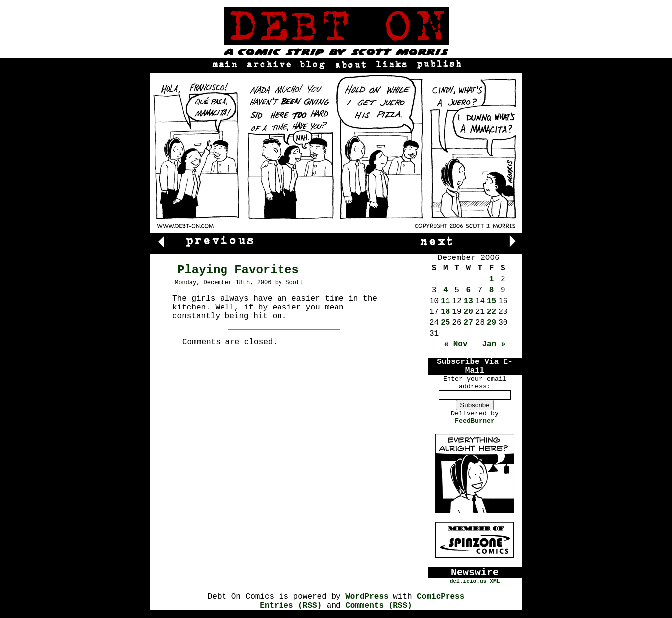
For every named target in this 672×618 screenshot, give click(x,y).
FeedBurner (475, 421)
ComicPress (441, 597)
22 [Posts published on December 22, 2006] (491, 312)
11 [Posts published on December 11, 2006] (445, 301)
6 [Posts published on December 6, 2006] (468, 290)
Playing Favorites (238, 270)
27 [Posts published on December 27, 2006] (469, 323)
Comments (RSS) (379, 606)
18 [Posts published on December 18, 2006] (445, 312)
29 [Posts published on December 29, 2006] (491, 323)
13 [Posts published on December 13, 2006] (469, 301)
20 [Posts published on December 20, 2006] (469, 312)
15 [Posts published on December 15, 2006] (491, 301)
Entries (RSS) (291, 606)
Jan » (494, 344)
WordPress (367, 597)
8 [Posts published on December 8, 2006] (492, 290)
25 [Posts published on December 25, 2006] (445, 323)
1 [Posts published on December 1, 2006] (492, 279)
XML (495, 581)
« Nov (456, 344)
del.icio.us (468, 581)
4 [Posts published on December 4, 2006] (446, 290)
